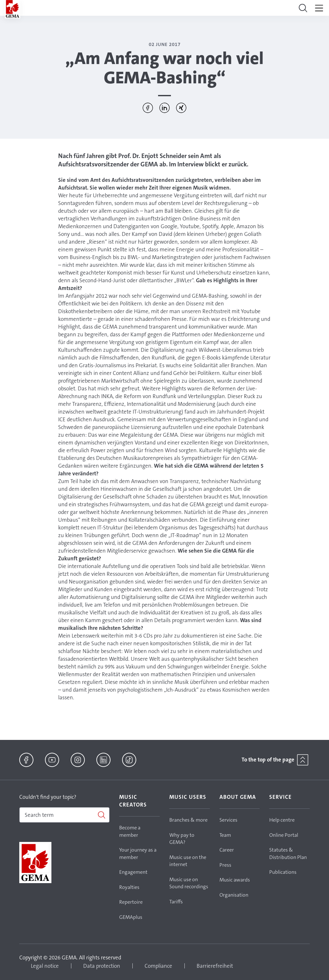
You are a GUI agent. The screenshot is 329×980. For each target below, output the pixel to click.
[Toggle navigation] (303, 8)
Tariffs (176, 902)
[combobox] (64, 815)
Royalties (129, 887)
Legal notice (45, 966)
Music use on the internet (188, 861)
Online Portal (284, 835)
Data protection (102, 966)
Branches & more (188, 820)
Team (225, 835)
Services (228, 820)
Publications (283, 872)
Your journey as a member (138, 854)
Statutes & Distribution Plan (288, 854)
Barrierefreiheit (215, 966)
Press (225, 865)
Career (227, 850)
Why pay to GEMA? (182, 839)
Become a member (130, 831)
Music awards (235, 880)
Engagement (133, 872)
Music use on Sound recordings (189, 883)
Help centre (282, 820)
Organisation (234, 895)
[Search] (64, 815)
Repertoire (131, 902)
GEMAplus (131, 917)
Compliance (158, 966)
